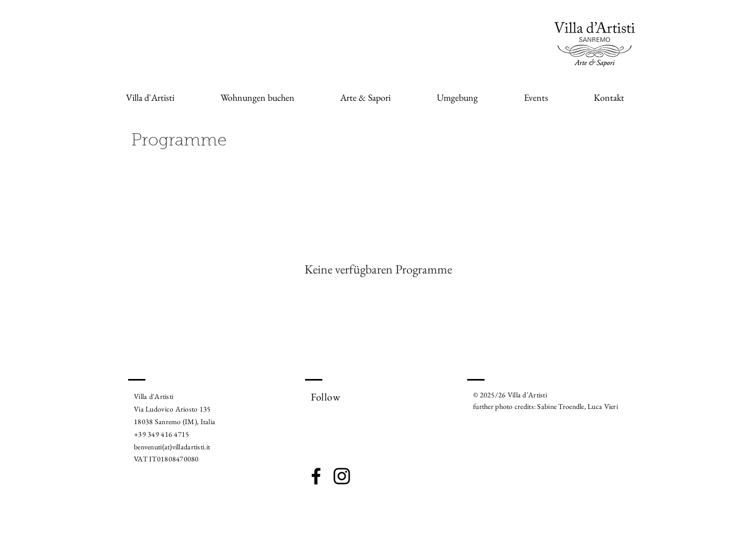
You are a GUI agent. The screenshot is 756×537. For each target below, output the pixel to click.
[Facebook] (316, 476)
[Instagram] (342, 476)
